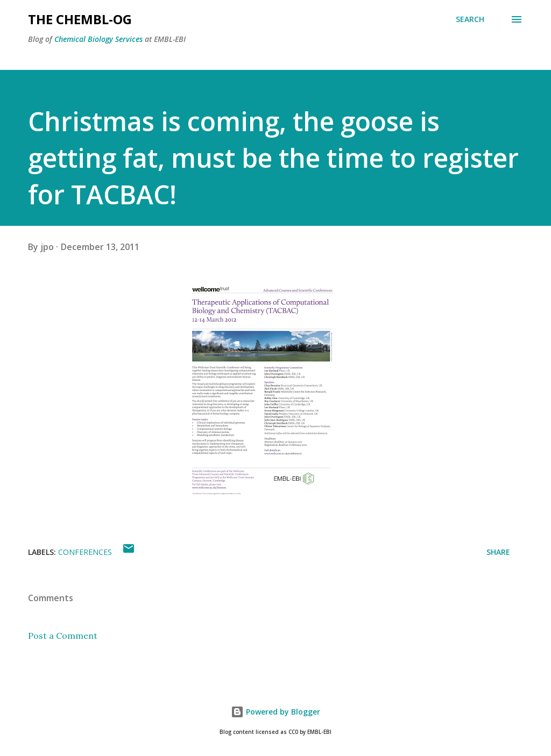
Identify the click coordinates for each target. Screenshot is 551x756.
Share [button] (498, 552)
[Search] (470, 19)
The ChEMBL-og (80, 19)
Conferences (85, 552)
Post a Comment (63, 636)
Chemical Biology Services (98, 39)
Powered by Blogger (275, 712)
